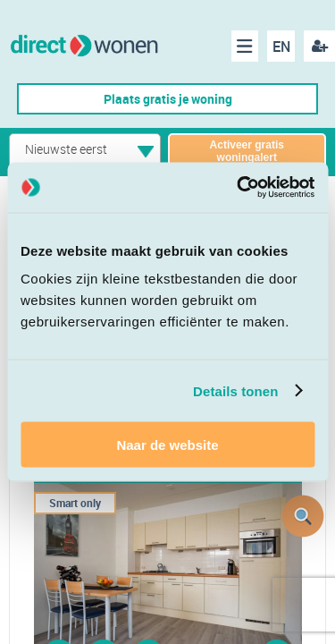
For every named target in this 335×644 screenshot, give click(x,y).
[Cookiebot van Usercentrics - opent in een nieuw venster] (239, 188)
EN (281, 47)
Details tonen (235, 390)
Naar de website (167, 445)
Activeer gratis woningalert (247, 151)
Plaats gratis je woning (168, 99)
